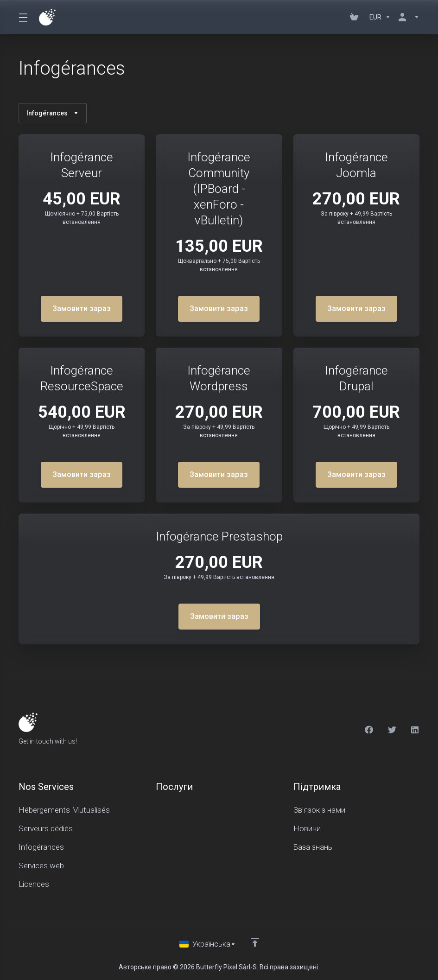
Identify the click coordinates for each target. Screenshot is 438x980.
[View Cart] (356, 17)
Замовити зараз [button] (82, 309)
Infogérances (53, 113)
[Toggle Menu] (23, 17)
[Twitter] (392, 729)
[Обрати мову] (207, 944)
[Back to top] (255, 942)
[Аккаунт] (407, 17)
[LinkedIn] (415, 729)
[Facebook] (369, 729)
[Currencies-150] (380, 17)
